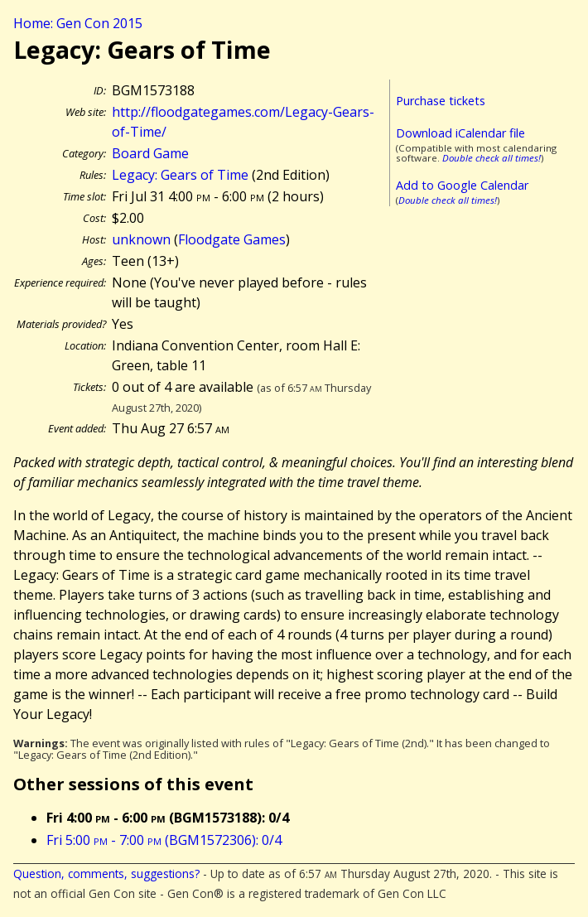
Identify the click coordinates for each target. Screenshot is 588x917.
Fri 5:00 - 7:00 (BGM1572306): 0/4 (164, 840)
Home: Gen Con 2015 (78, 23)
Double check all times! (492, 158)
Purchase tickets (441, 101)
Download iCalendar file (460, 133)
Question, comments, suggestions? (106, 874)
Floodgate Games (232, 239)
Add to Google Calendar (462, 185)
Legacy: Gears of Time (180, 175)
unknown (141, 239)
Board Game (150, 153)
